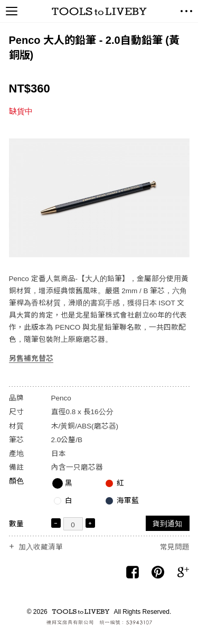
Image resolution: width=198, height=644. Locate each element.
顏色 (16, 481)
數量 (16, 524)
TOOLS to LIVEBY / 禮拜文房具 (99, 11)
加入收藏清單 (41, 547)
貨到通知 (167, 524)
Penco (61, 398)
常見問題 (175, 547)
